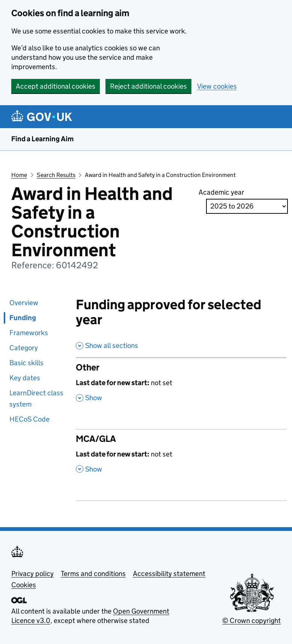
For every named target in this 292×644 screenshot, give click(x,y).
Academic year (221, 192)
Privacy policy (32, 574)
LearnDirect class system (36, 398)
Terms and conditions (93, 574)
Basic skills (26, 363)
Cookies (24, 585)
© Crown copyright (251, 621)
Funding (23, 318)
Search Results (56, 175)
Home (19, 175)
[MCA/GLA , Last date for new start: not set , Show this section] (181, 458)
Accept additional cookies (56, 86)
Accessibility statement (169, 574)
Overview (24, 303)
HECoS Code (29, 419)
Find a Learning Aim (42, 139)
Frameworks (29, 333)
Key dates (25, 378)
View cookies (217, 86)
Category (24, 348)
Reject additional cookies (148, 86)
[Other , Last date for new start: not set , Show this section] (181, 386)
